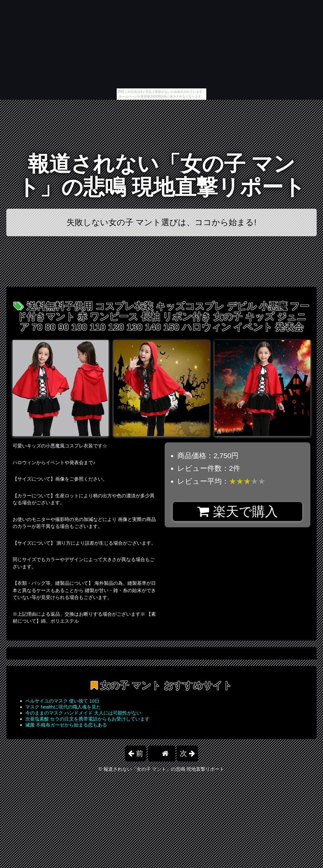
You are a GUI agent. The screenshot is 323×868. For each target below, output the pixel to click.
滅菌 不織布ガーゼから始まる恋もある (66, 725)
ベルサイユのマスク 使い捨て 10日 (62, 701)
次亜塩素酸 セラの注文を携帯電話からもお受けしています (87, 719)
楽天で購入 (237, 512)
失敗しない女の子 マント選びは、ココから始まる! (161, 222)
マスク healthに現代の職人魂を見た (63, 707)
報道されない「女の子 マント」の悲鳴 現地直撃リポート (162, 175)
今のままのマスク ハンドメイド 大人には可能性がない (83, 713)
